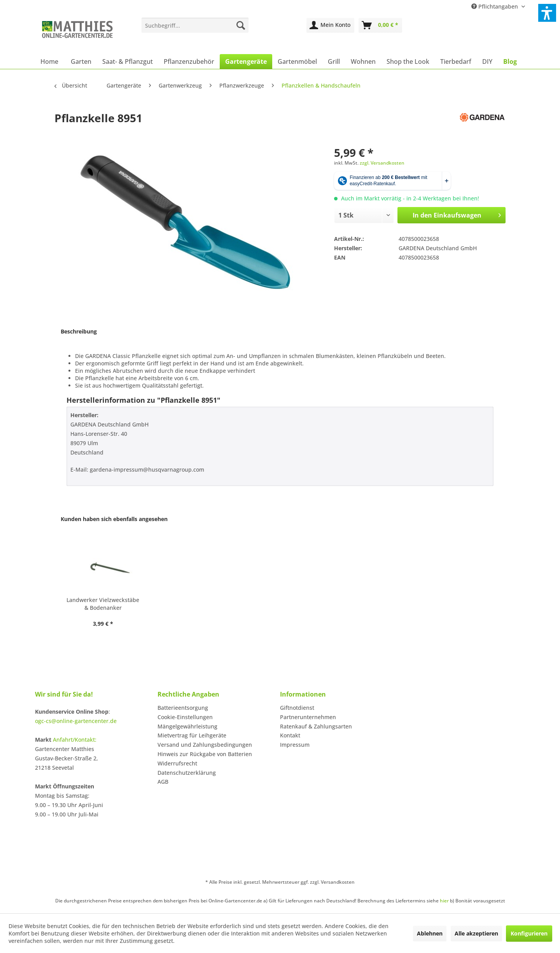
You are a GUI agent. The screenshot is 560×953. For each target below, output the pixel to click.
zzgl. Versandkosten (382, 163)
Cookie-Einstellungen (185, 717)
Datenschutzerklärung (187, 773)
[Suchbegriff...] (195, 25)
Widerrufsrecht (177, 763)
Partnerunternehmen (308, 717)
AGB (163, 782)
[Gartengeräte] (246, 61)
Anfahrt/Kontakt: (75, 740)
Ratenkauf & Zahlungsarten (316, 726)
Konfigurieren (529, 933)
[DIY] (487, 61)
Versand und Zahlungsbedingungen (205, 745)
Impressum (295, 745)
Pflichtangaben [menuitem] (495, 6)
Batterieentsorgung (183, 708)
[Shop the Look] (408, 61)
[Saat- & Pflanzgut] (128, 61)
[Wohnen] (363, 61)
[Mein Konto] (330, 25)
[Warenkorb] (380, 25)
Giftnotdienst (297, 708)
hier (444, 901)
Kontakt (290, 735)
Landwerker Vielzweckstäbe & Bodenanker (103, 604)
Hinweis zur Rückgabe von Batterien (205, 754)
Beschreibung (79, 331)
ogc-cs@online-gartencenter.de (76, 721)
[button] (547, 13)
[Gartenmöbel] (297, 61)
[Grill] (334, 61)
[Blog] (510, 61)
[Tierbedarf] (456, 61)
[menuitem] (195, 25)
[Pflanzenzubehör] (189, 61)
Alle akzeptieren (476, 933)
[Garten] (81, 61)
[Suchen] (241, 25)
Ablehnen (430, 933)
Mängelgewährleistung (187, 726)
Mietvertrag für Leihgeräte (192, 735)
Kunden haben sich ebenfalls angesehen (114, 519)
